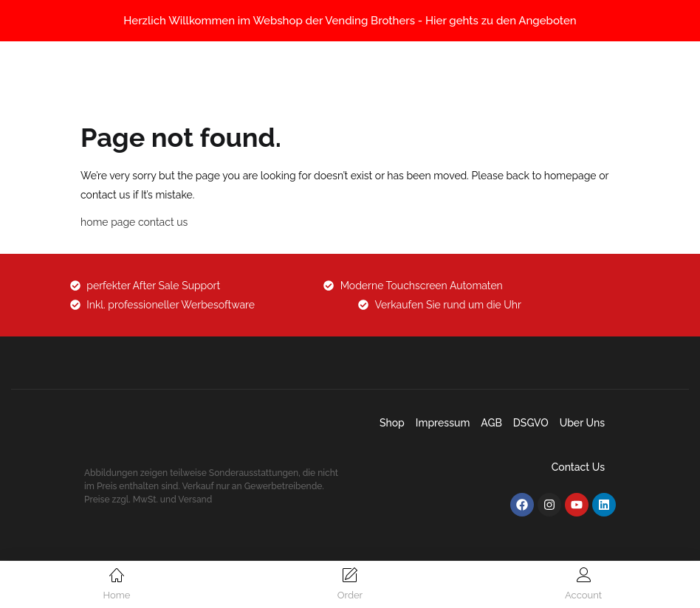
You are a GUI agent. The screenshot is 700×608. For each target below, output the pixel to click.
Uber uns (582, 423)
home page (108, 222)
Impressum (443, 423)
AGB (491, 423)
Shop (392, 423)
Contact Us (578, 467)
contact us (163, 222)
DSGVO (531, 423)
